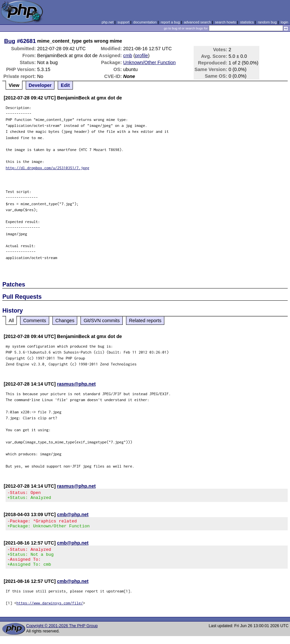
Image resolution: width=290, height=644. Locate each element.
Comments (35, 321)
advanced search (197, 22)
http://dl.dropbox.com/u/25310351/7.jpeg (48, 168)
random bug (267, 22)
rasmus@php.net (76, 384)
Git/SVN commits (102, 321)
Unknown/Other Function (149, 62)
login (285, 22)
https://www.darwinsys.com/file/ (50, 611)
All (11, 321)
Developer (40, 85)
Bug (10, 41)
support (123, 22)
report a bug (170, 22)
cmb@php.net (73, 516)
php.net (108, 22)
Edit (65, 85)
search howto (225, 22)
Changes (65, 321)
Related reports (145, 321)
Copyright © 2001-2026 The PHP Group (62, 634)
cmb (128, 56)
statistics (247, 22)
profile (141, 56)
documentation (145, 22)
